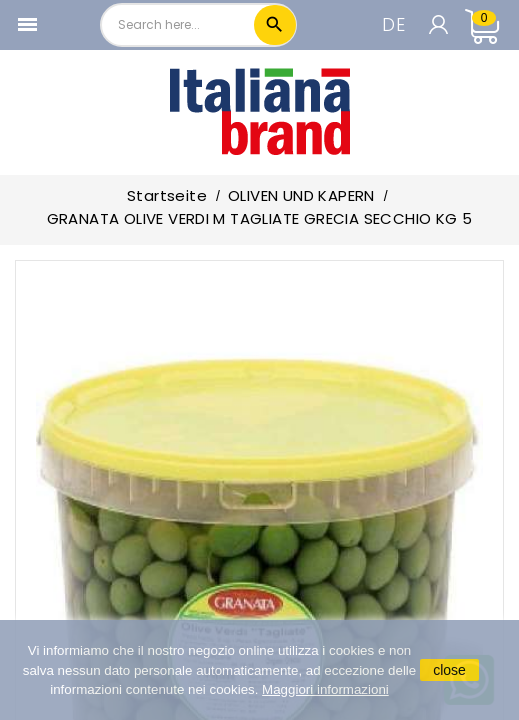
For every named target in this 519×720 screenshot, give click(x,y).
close (449, 670)
